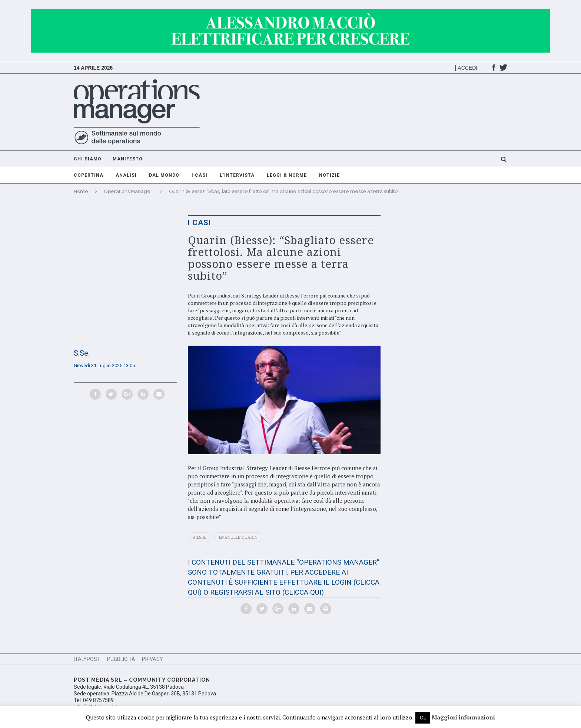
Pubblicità (121, 659)
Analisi (126, 175)
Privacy (152, 659)
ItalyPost (87, 659)
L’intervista (237, 175)
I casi (200, 175)
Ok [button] (423, 718)
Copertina (89, 175)
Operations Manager (128, 191)
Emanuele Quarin (238, 537)
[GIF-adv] (290, 13)
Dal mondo (164, 175)
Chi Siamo (88, 159)
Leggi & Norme (287, 175)
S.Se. (82, 353)
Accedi (467, 68)
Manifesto (128, 159)
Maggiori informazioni (463, 717)
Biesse (200, 537)
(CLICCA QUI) (303, 592)
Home (81, 191)
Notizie (329, 175)
